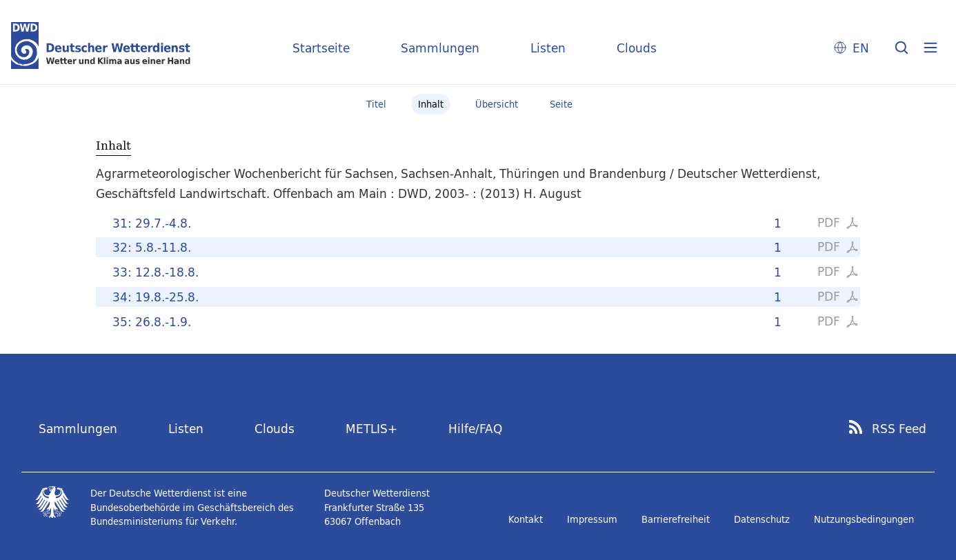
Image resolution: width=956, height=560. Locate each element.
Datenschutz (762, 519)
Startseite (321, 48)
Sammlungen (440, 48)
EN (861, 48)
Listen (548, 48)
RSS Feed (899, 429)
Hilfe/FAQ (475, 429)
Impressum (592, 519)
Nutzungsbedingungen (864, 519)
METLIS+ (371, 429)
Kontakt (526, 519)
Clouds (637, 48)
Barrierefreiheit (676, 519)
